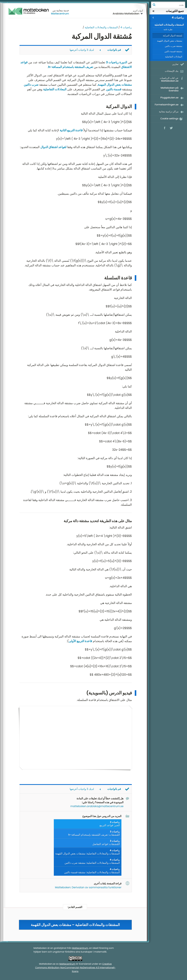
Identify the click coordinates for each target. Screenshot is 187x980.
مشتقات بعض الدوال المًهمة (170, 41)
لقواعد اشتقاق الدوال (53, 147)
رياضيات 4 (126, 27)
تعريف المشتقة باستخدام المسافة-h (71, 67)
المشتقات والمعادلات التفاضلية (101, 27)
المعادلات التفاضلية (55, 89)
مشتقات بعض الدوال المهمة (115, 85)
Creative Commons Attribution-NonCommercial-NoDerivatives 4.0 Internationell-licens (75, 968)
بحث (154, 5)
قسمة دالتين (114, 89)
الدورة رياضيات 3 (117, 62)
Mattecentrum (60, 14)
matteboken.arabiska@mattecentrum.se (97, 806)
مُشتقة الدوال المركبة (173, 36)
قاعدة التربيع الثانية (71, 130)
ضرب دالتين (31, 85)
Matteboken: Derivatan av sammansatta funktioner (88, 887)
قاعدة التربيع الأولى (80, 641)
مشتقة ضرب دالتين (174, 46)
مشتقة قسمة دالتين (173, 51)
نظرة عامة (168, 29)
